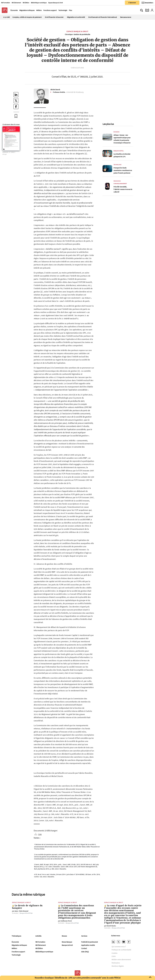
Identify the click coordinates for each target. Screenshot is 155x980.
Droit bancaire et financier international (103, 17)
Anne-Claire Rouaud (20, 911)
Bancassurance (126, 17)
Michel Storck (55, 90)
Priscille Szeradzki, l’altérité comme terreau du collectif (123, 189)
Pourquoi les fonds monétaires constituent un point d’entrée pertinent (123, 170)
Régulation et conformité (76, 17)
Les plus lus (108, 124)
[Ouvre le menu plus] (73, 10)
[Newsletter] (147, 3)
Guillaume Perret (65, 921)
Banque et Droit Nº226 (26, 913)
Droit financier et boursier (54, 17)
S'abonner (132, 3)
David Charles (110, 926)
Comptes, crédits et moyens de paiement (27, 17)
